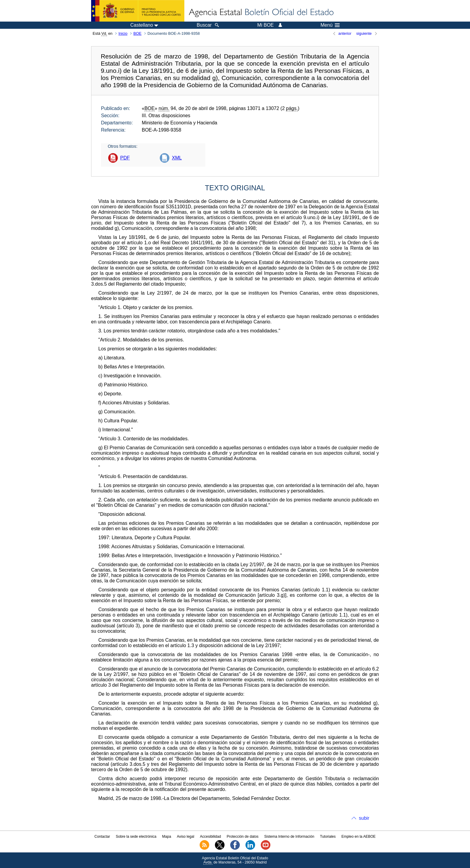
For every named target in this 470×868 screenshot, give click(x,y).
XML (177, 158)
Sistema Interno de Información (289, 837)
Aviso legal (186, 837)
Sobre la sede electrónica (136, 837)
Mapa (167, 837)
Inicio (123, 33)
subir (364, 818)
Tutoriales (328, 837)
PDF (125, 158)
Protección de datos (242, 837)
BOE (137, 33)
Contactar (102, 837)
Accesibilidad (210, 837)
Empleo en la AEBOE (358, 837)
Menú (330, 25)
